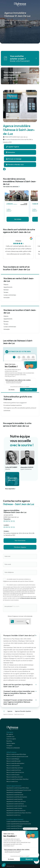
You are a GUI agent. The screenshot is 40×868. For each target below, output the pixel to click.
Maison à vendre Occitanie (13, 775)
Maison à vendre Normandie (13, 761)
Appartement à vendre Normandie (15, 795)
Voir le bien (18, 219)
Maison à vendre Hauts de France (15, 768)
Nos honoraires (20, 541)
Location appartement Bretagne (14, 826)
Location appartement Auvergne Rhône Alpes (18, 822)
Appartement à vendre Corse (14, 815)
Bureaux (6, 290)
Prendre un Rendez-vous (15, 165)
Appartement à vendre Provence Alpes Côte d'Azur (19, 813)
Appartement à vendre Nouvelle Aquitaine (17, 797)
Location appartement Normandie (15, 828)
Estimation (11, 152)
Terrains (6, 292)
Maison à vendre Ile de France (14, 770)
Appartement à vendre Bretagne (14, 792)
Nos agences (10, 734)
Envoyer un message (14, 159)
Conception (9, 746)
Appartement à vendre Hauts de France (16, 801)
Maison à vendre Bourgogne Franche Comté (17, 757)
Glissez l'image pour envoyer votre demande (20, 616)
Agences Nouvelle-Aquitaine (23, 711)
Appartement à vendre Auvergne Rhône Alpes (18, 788)
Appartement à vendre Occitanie (14, 808)
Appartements (8, 287)
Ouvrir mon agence (11, 739)
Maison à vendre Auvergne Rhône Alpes (16, 754)
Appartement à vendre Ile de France (15, 804)
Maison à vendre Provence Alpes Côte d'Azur (17, 779)
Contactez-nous (10, 737)
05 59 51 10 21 (9, 521)
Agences (10, 711)
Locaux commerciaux (10, 295)
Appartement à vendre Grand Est (15, 799)
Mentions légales (20, 547)
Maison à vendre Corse (12, 781)
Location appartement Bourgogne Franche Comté (19, 824)
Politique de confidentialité (13, 748)
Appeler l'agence (13, 147)
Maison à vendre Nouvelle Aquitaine (15, 763)
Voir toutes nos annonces (12, 187)
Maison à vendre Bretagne (13, 759)
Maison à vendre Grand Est (13, 766)
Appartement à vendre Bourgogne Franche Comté (19, 790)
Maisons (6, 285)
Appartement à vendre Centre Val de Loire (17, 806)
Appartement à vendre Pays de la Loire (16, 811)
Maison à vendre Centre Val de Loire (15, 772)
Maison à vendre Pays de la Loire (15, 777)
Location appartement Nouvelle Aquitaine (17, 831)
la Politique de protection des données (28, 598)
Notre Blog (9, 741)
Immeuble (7, 298)
